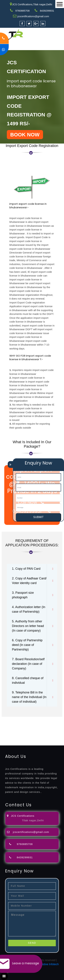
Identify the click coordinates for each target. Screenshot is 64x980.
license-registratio (20, 731)
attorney (5, 727)
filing (54, 723)
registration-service (12, 719)
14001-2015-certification (36, 735)
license (4, 731)
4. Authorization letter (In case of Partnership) (29, 609)
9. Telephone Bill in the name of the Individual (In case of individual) (29, 697)
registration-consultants (38, 719)
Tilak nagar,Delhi (33, 820)
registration (26, 727)
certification (38, 731)
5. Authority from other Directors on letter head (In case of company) (28, 626)
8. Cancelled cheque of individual (28, 680)
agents (15, 727)
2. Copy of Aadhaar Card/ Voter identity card (29, 581)
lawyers (46, 723)
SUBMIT (38, 517)
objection (35, 723)
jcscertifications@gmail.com (33, 16)
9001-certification (10, 735)
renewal (39, 727)
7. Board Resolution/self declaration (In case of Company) (28, 664)
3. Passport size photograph (23, 595)
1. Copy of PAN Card (26, 569)
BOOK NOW (25, 135)
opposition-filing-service (14, 723)
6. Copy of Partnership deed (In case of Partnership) (27, 645)
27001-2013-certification (36, 739)
